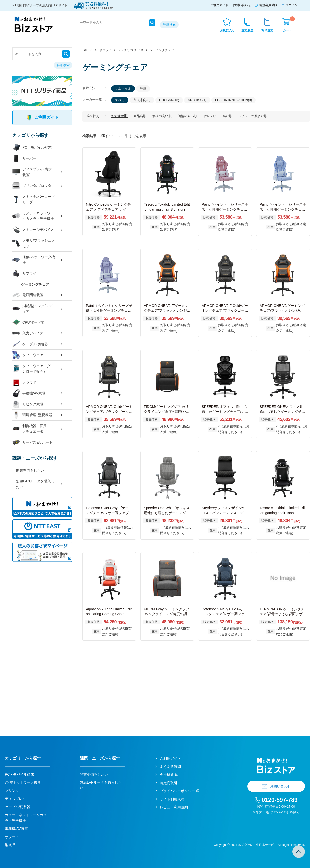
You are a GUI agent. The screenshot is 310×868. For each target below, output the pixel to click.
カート (289, 24)
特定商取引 (169, 783)
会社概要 (167, 775)
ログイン (291, 5)
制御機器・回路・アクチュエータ (33, 429)
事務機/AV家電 (29, 393)
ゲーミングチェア (35, 284)
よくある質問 (170, 767)
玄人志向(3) (142, 100)
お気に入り (227, 30)
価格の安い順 (188, 116)
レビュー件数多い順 (253, 116)
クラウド (24, 383)
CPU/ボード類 (29, 323)
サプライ (24, 274)
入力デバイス (28, 333)
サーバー (24, 159)
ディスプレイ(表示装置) (32, 172)
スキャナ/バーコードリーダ (34, 200)
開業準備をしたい (30, 470)
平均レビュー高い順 (218, 116)
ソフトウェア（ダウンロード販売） (33, 369)
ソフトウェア (28, 355)
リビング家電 (28, 404)
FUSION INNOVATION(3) (234, 100)
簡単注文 (267, 30)
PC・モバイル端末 (32, 148)
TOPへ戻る (299, 852)
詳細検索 (169, 25)
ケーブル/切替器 (30, 344)
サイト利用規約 (172, 799)
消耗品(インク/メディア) (33, 309)
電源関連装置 (28, 295)
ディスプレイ (15, 799)
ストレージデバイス (33, 230)
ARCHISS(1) (197, 100)
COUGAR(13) (169, 100)
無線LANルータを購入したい (35, 484)
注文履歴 (247, 30)
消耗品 (10, 845)
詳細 (143, 89)
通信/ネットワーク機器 (34, 260)
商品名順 (140, 116)
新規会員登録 (268, 5)
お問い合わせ (242, 5)
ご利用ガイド (219, 5)
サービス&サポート (33, 443)
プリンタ (12, 791)
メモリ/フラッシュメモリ (34, 243)
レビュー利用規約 (174, 807)
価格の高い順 (162, 116)
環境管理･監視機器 (32, 415)
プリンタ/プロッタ (32, 186)
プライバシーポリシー (177, 791)
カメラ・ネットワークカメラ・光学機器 (33, 216)
